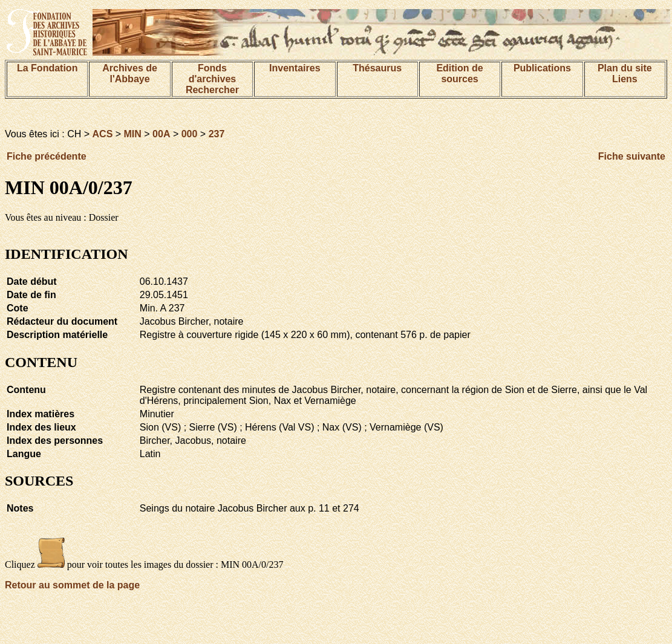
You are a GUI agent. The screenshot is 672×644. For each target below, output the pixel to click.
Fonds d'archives (213, 73)
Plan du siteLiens (625, 73)
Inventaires (295, 68)
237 (217, 134)
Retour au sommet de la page (72, 585)
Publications (542, 68)
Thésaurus (377, 68)
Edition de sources (459, 73)
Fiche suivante (632, 156)
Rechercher (212, 90)
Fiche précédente (47, 156)
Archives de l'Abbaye (130, 73)
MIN (133, 134)
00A (161, 134)
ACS (103, 134)
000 (190, 134)
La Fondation (47, 68)
